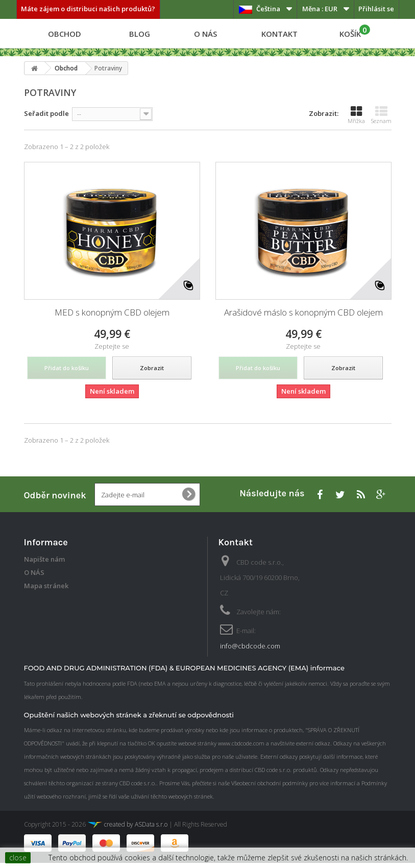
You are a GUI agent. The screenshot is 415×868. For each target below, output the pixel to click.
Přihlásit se (376, 9)
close (18, 858)
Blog (140, 34)
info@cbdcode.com (250, 646)
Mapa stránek (46, 586)
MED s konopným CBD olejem (112, 312)
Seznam (381, 115)
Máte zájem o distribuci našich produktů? (88, 9)
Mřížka (356, 115)
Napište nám (44, 559)
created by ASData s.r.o (127, 829)
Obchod (65, 34)
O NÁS (205, 34)
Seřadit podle (46, 113)
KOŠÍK (355, 32)
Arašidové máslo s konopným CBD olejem (303, 312)
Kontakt (279, 34)
